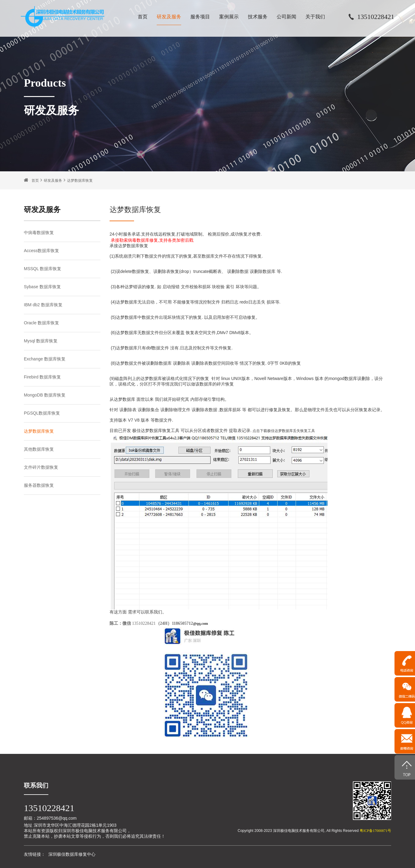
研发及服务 (169, 17)
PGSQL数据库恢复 (42, 413)
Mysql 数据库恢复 (41, 341)
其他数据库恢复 (39, 449)
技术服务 (258, 17)
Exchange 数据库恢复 (45, 359)
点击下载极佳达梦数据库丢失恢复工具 (284, 431)
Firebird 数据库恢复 (42, 377)
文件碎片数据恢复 (41, 467)
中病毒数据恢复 (39, 233)
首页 (143, 17)
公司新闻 (286, 17)
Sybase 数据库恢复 (42, 287)
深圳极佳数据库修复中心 (72, 854)
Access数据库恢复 (41, 251)
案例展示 (229, 17)
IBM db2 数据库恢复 (43, 305)
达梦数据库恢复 (80, 181)
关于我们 (315, 17)
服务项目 (200, 17)
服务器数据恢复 (39, 485)
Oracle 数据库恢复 (41, 323)
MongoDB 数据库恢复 (45, 395)
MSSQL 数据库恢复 (43, 269)
